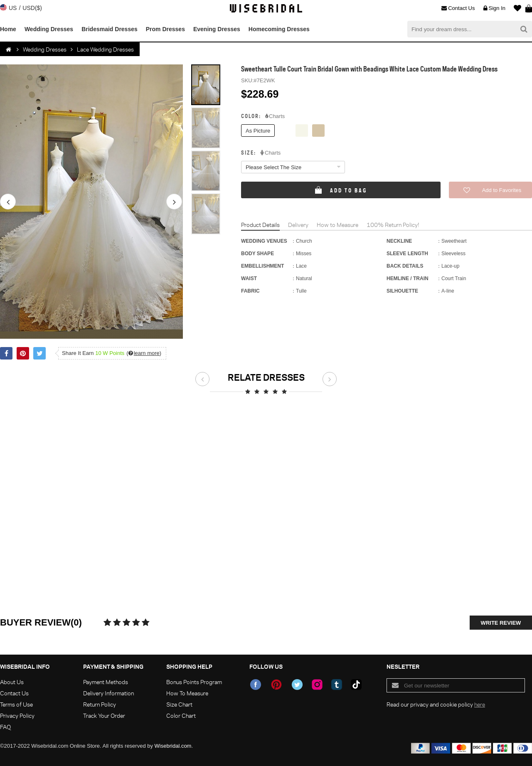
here (480, 704)
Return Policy (100, 704)
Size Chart (179, 704)
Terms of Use (16, 704)
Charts (275, 116)
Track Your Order (104, 716)
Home (8, 29)
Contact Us (458, 8)
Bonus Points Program (194, 682)
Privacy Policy (17, 716)
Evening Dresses (217, 29)
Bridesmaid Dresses (110, 29)
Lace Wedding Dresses (105, 49)
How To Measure (187, 693)
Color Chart (181, 716)
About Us (12, 682)
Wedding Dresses (49, 29)
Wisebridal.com (173, 746)
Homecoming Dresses (279, 29)
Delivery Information (108, 693)
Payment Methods (106, 682)
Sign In (494, 8)
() (144, 353)
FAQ (5, 727)
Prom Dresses (165, 29)
